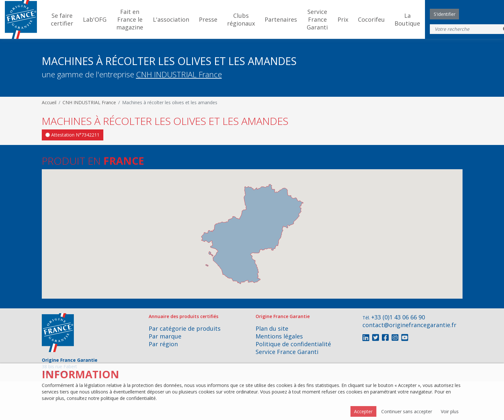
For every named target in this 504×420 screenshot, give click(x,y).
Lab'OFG (95, 19)
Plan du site (272, 328)
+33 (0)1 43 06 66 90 (398, 317)
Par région (163, 344)
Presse (208, 19)
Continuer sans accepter (407, 411)
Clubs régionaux (241, 19)
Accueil (49, 102)
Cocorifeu (371, 19)
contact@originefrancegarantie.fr (409, 325)
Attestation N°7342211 (72, 135)
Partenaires (281, 19)
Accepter (363, 411)
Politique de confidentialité (293, 344)
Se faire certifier (62, 19)
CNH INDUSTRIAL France (179, 74)
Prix (343, 19)
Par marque (165, 336)
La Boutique (407, 19)
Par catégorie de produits (185, 328)
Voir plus (450, 411)
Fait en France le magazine (130, 19)
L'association (171, 19)
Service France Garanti (317, 19)
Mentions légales (279, 336)
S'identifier (445, 14)
